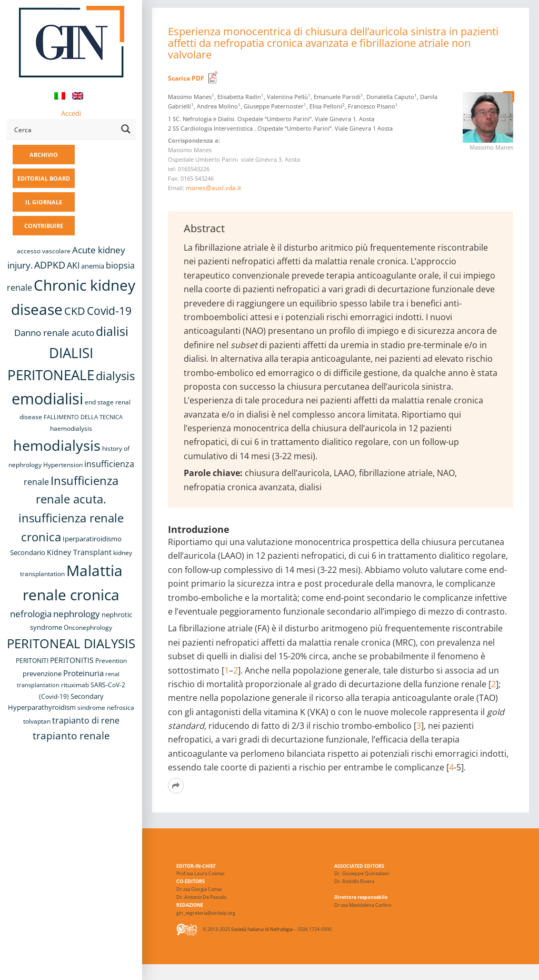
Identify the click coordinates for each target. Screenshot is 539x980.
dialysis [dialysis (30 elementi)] (115, 376)
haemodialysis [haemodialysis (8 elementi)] (71, 428)
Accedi (71, 113)
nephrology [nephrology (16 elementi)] (77, 614)
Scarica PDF (186, 78)
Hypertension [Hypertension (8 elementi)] (63, 465)
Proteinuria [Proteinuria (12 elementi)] (83, 673)
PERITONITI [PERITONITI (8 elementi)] (32, 661)
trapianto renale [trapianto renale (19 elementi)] (71, 735)
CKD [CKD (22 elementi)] (75, 311)
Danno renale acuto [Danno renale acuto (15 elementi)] (54, 333)
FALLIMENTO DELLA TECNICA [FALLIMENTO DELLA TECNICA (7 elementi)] (83, 417)
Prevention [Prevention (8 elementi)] (111, 661)
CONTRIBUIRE (44, 226)
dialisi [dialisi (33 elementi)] (112, 331)
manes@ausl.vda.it (213, 188)
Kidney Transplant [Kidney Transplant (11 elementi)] (79, 552)
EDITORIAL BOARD (44, 178)
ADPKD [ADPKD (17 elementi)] (50, 265)
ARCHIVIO (44, 155)
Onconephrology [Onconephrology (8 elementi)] (88, 627)
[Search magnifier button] (126, 129)
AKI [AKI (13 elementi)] (73, 265)
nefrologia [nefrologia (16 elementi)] (31, 614)
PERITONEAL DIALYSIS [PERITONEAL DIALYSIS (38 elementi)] (71, 643)
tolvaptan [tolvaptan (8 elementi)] (37, 721)
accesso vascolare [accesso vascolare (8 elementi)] (44, 251)
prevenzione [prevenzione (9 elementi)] (42, 674)
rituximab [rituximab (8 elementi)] (75, 685)
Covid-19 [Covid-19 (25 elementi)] (109, 311)
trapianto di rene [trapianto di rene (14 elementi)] (86, 720)
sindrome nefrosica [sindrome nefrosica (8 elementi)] (106, 707)
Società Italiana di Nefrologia (262, 930)
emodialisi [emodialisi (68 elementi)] (47, 399)
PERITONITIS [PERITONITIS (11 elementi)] (72, 660)
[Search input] (64, 129)
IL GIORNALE (44, 202)
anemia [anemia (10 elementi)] (93, 266)
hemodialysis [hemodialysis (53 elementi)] (57, 445)
